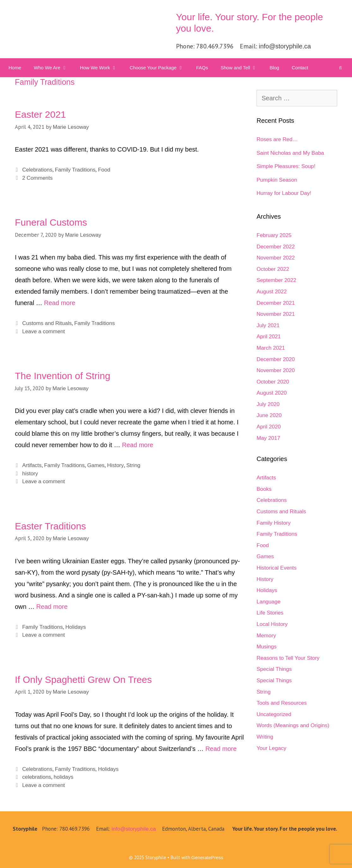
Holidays (76, 627)
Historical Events (277, 568)
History (115, 465)
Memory (266, 636)
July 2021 (268, 325)
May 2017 (268, 438)
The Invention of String (63, 376)
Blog (274, 68)
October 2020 (273, 382)
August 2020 (272, 393)
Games (96, 465)
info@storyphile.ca (285, 46)
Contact (300, 68)
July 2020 (268, 404)
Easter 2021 (40, 114)
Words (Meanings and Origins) (293, 725)
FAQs (202, 68)
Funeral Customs (51, 222)
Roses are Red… (277, 139)
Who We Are (54, 68)
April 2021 (269, 337)
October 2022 (273, 269)
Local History (272, 624)
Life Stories (270, 613)
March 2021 (271, 348)
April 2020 (269, 427)
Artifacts (32, 465)
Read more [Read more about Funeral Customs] (60, 303)
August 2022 (272, 292)
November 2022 (276, 258)
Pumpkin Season (277, 180)
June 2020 (269, 415)
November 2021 (276, 314)
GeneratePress (207, 857)
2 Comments (37, 178)
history (30, 474)
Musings (267, 647)
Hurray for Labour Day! (284, 193)
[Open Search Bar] (340, 68)
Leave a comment (43, 331)
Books (264, 489)
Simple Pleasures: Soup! (286, 166)
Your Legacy (271, 748)
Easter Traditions (50, 526)
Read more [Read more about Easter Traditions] (52, 607)
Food (104, 170)
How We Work (102, 68)
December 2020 (276, 359)
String (133, 465)
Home (15, 68)
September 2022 (276, 280)
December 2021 (276, 303)
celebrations (37, 777)
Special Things (274, 669)
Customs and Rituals (47, 323)
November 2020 (276, 370)
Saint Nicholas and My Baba (290, 153)
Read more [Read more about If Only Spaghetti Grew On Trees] (221, 749)
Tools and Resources (282, 703)
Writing (265, 737)
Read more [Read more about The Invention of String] (138, 445)
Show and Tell (242, 68)
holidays (64, 777)
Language (269, 602)
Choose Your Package (160, 68)
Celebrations (37, 170)
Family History (274, 523)
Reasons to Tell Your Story (288, 658)
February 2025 (274, 235)
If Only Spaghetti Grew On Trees (83, 680)
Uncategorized (274, 714)
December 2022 (276, 247)
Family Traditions (75, 170)
